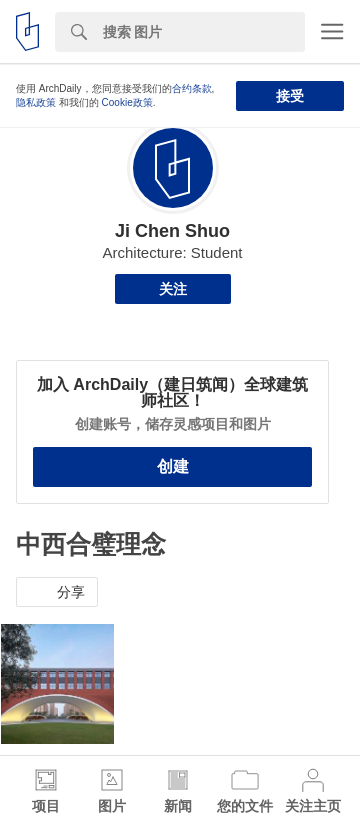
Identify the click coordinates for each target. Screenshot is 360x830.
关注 (173, 289)
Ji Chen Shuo (172, 231)
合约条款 (192, 88)
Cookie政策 (127, 102)
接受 (290, 96)
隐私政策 (36, 102)
